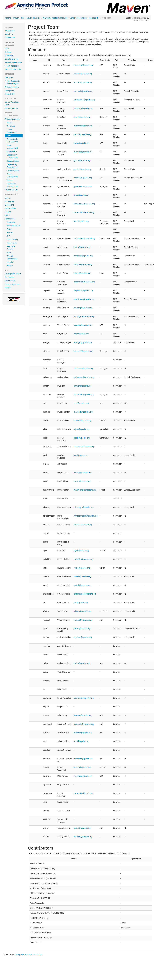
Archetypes (9, 201)
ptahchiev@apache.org (83, 559)
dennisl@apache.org (82, 134)
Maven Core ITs (11, 108)
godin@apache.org (82, 438)
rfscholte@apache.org (83, 264)
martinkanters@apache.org (85, 490)
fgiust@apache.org (82, 429)
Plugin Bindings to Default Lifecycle (12, 82)
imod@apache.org (82, 455)
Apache (8, 18)
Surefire (10, 262)
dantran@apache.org (83, 386)
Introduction (10, 31)
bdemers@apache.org (83, 351)
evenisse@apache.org (83, 152)
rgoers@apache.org (82, 273)
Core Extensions (12, 59)
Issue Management (12, 147)
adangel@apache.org (83, 342)
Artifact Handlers (12, 87)
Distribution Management (12, 185)
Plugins (10, 180)
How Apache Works (13, 274)
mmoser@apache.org (83, 525)
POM (7, 49)
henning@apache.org (83, 178)
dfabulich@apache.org (83, 412)
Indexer (10, 233)
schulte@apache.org (82, 577)
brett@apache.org (81, 403)
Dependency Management (12, 156)
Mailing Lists (12, 151)
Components (14, 219)
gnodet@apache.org (82, 169)
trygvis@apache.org (82, 828)
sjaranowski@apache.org (84, 282)
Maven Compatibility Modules (55, 18)
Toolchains (9, 55)
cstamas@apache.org (83, 126)
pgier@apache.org (82, 551)
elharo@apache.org (82, 629)
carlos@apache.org (82, 663)
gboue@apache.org (82, 160)
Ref (23, 18)
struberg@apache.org (83, 308)
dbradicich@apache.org (84, 395)
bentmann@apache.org (84, 369)
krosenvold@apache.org (84, 212)
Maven (16, 18)
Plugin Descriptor (12, 66)
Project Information (14, 119)
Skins (7, 215)
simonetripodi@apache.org (85, 594)
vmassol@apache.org (83, 620)
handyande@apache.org (84, 447)
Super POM (10, 94)
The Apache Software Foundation (28, 955)
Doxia (9, 229)
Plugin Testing (13, 240)
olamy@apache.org (82, 247)
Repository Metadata (13, 62)
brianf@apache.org (82, 117)
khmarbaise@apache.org (84, 204)
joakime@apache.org (83, 733)
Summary (11, 126)
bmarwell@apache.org (83, 108)
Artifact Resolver (14, 226)
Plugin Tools (12, 243)
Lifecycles (9, 77)
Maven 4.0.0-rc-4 (34, 18)
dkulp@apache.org (82, 143)
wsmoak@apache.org (83, 837)
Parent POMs (10, 208)
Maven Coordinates (12, 131)
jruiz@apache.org (81, 741)
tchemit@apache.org (82, 611)
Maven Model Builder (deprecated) (84, 18)
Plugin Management (12, 175)
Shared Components (12, 257)
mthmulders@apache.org (84, 238)
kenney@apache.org (82, 767)
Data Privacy (10, 281)
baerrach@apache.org (83, 91)
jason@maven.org (81, 195)
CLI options (10, 91)
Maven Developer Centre (12, 103)
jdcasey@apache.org (83, 715)
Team (9, 136)
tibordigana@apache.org (84, 316)
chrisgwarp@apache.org (84, 377)
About (9, 123)
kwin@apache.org (81, 221)
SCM (9, 253)
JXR (9, 236)
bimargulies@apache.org (84, 100)
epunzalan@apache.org (84, 698)
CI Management (13, 171)
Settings (8, 52)
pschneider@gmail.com (84, 793)
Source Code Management (12, 140)
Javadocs (9, 34)
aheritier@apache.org (83, 74)
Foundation (9, 277)
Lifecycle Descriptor (13, 69)
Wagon (10, 266)
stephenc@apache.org (83, 290)
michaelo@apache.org (83, 256)
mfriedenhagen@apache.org (86, 516)
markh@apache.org (82, 481)
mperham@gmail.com (83, 776)
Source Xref (10, 38)
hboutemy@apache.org (84, 65)
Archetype (11, 222)
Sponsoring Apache (13, 284)
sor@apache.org (81, 603)
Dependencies (13, 161)
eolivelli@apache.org (83, 421)
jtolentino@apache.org (83, 759)
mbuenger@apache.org (84, 507)
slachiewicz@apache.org (84, 299)
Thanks (8, 288)
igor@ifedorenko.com (83, 186)
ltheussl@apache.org (83, 473)
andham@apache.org (83, 82)
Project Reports (14, 190)
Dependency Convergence (12, 166)
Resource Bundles (11, 248)
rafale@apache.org (82, 568)
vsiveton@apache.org (83, 325)
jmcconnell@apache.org (84, 724)
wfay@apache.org (81, 334)
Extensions (9, 205)
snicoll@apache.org (82, 585)
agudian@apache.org (83, 637)
